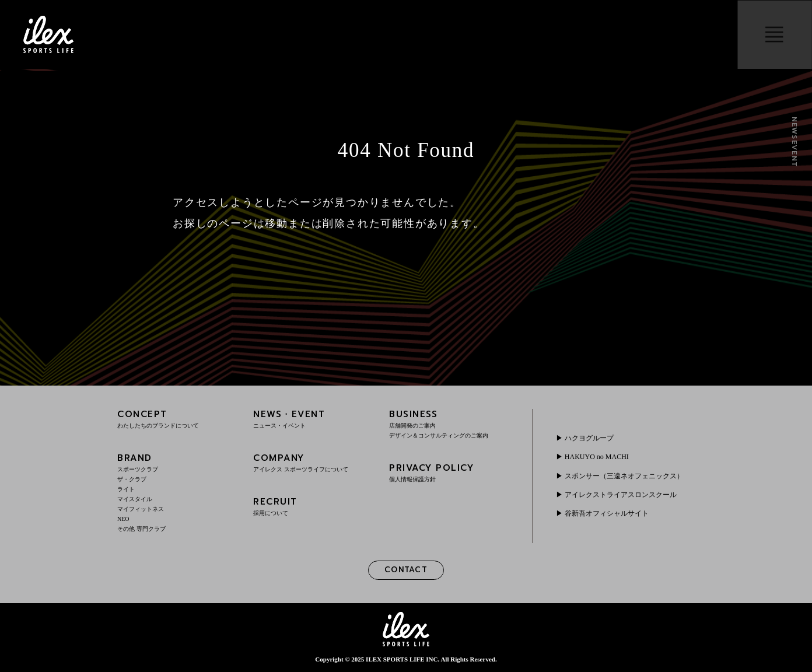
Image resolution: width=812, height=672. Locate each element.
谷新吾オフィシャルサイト (607, 513)
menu (775, 34)
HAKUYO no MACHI (597, 457)
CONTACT (406, 570)
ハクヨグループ (589, 438)
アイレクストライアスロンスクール (621, 495)
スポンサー (624, 476)
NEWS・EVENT (313, 419)
